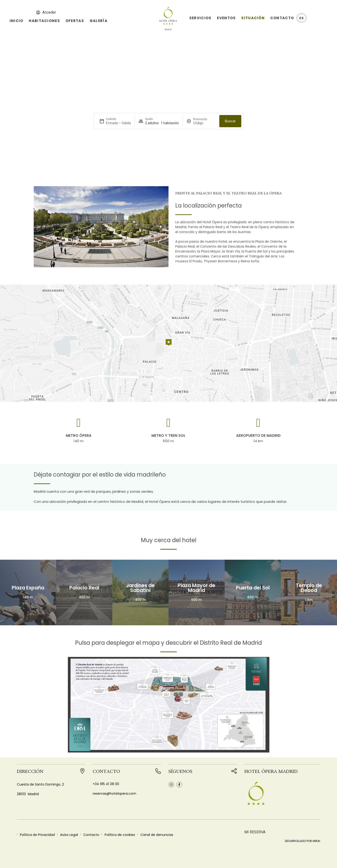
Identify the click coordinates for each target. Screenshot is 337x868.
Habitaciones (44, 21)
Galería (99, 21)
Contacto (282, 18)
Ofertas (75, 21)
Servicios (200, 18)
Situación (253, 18)
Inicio (16, 21)
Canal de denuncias (157, 835)
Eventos (226, 18)
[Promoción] (204, 123)
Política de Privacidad (37, 835)
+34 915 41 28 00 (106, 784)
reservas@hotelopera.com (114, 793)
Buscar (230, 121)
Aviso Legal (69, 835)
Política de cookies (120, 835)
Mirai (316, 841)
